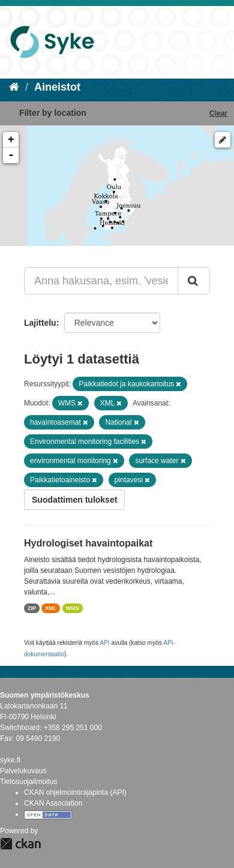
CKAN (20, 844)
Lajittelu (40, 323)
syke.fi (10, 760)
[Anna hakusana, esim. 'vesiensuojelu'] (101, 281)
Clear (218, 113)
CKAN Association (53, 803)
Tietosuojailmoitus (29, 782)
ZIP (32, 608)
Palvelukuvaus (23, 771)
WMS (73, 608)
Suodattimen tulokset (74, 500)
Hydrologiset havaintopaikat (88, 543)
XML (51, 608)
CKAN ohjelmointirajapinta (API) (75, 792)
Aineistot (57, 87)
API (104, 643)
